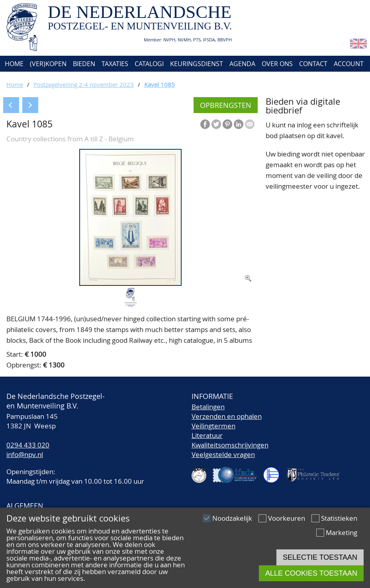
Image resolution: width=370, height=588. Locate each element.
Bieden (84, 64)
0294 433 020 (28, 445)
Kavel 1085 (160, 84)
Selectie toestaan (320, 557)
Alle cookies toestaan (311, 573)
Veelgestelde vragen (223, 454)
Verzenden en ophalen (227, 416)
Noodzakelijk (232, 518)
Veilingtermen (213, 426)
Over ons (277, 64)
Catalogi (149, 64)
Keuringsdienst (197, 64)
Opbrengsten (226, 105)
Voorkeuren (287, 518)
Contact (313, 64)
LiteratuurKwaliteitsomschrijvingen (230, 440)
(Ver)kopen (48, 64)
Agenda (242, 64)
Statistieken (339, 518)
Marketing (342, 532)
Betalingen (208, 407)
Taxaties (115, 64)
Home (13, 64)
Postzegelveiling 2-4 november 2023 (84, 84)
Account (349, 64)
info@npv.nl (25, 454)
